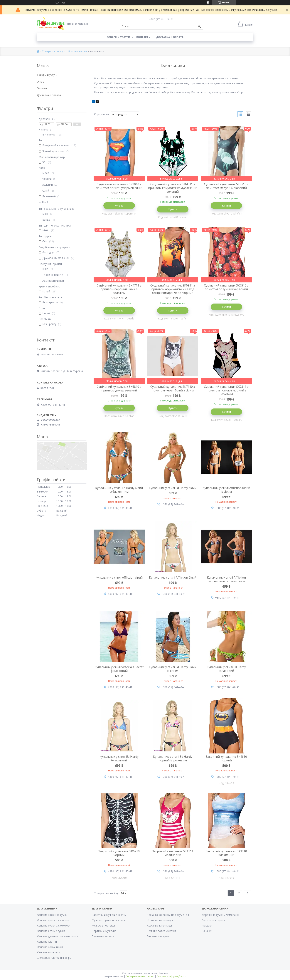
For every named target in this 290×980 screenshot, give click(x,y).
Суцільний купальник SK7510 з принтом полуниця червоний (226, 287)
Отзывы (42, 88)
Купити (119, 206)
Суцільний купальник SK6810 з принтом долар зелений (119, 388)
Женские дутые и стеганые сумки (58, 936)
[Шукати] (199, 26)
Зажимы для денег (158, 936)
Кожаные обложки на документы (168, 915)
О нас (40, 82)
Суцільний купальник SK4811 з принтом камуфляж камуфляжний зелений (173, 188)
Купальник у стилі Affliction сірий (119, 577)
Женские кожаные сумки (52, 915)
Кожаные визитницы (160, 920)
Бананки (207, 931)
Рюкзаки (207, 925)
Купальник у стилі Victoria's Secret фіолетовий (119, 669)
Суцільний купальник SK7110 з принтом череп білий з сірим (173, 388)
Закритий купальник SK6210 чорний (119, 853)
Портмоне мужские (104, 931)
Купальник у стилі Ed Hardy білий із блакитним (119, 490)
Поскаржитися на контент (140, 976)
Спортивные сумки (214, 920)
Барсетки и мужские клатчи (109, 915)
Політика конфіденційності (171, 976)
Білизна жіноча (78, 52)
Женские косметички (50, 947)
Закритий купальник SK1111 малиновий (173, 853)
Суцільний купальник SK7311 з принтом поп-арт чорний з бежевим (226, 390)
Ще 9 (45, 202)
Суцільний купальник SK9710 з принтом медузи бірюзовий (226, 186)
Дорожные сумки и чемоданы (220, 915)
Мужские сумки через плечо (109, 920)
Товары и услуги (118, 37)
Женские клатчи (47, 942)
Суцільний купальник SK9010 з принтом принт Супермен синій (119, 186)
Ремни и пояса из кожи (161, 931)
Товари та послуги (54, 52)
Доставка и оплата (170, 37)
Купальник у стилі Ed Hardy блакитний (119, 758)
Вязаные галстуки (103, 936)
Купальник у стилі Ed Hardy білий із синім (173, 669)
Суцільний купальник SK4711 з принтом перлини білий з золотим (119, 289)
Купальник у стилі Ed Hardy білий (173, 488)
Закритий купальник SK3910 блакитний (226, 853)
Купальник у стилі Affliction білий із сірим (226, 490)
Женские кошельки (49, 952)
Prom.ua (163, 973)
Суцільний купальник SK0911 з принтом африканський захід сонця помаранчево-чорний (173, 289)
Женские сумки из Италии (53, 920)
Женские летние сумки (51, 931)
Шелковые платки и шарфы (54, 958)
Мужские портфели (104, 925)
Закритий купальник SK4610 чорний (226, 758)
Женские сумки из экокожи (54, 925)
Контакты (143, 37)
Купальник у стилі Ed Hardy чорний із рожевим (173, 758)
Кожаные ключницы (159, 925)
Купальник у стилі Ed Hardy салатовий (226, 669)
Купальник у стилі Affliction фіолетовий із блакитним (226, 579)
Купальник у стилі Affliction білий (173, 577)
